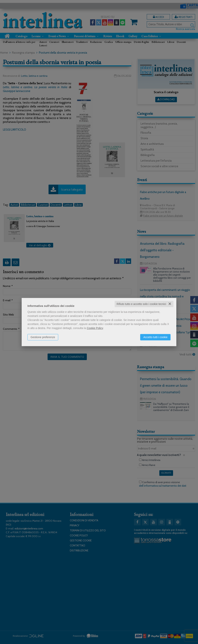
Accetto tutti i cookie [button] (155, 337)
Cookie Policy (95, 328)
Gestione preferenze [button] (43, 337)
